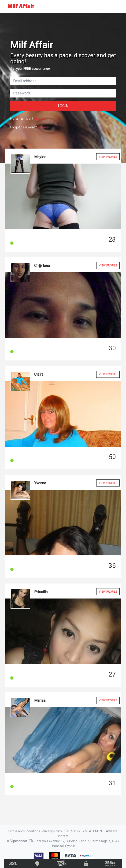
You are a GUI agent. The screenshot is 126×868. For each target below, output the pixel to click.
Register (40, 119)
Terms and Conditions (24, 831)
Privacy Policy (52, 831)
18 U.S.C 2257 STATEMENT (84, 831)
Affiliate (112, 831)
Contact (63, 836)
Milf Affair (21, 6)
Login (63, 106)
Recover (44, 127)
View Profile (108, 157)
